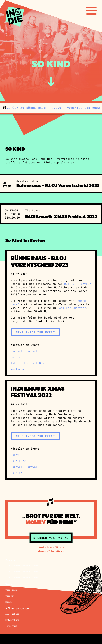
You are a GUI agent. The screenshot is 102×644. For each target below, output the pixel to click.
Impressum (11, 626)
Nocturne (17, 369)
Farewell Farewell (25, 351)
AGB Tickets (12, 614)
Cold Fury (18, 461)
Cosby (15, 455)
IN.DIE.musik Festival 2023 (22, 578)
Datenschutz (12, 620)
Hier (53, 551)
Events (10, 560)
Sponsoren (11, 590)
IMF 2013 (59, 547)
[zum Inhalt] (51, 82)
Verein (10, 584)
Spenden (10, 596)
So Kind (17, 357)
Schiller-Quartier (72, 308)
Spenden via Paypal (51, 538)
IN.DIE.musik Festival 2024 (22, 572)
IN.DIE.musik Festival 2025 (22, 566)
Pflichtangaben (17, 608)
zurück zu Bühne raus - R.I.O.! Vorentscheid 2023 (54, 108)
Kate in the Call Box (27, 363)
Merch (9, 602)
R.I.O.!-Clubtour (78, 284)
